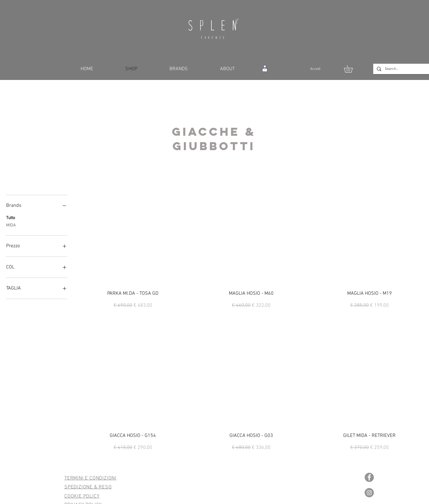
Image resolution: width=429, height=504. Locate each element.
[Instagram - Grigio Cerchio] (369, 493)
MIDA (11, 225)
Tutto (11, 218)
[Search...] (406, 69)
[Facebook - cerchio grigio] (369, 477)
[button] (352, 69)
